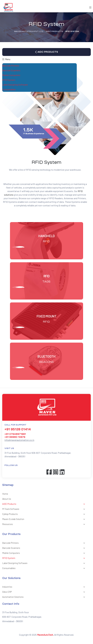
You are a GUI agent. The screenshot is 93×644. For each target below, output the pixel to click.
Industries (44, 587)
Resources (44, 524)
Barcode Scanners (14, 71)
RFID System (12, 80)
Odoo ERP (44, 592)
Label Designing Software (18, 85)
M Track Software (44, 509)
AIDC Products (44, 504)
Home (5, 494)
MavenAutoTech (45, 635)
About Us (7, 499)
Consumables (12, 90)
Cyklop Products (44, 514)
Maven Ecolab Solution (44, 519)
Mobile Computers (14, 75)
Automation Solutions (44, 597)
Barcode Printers (14, 66)
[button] (46, 52)
